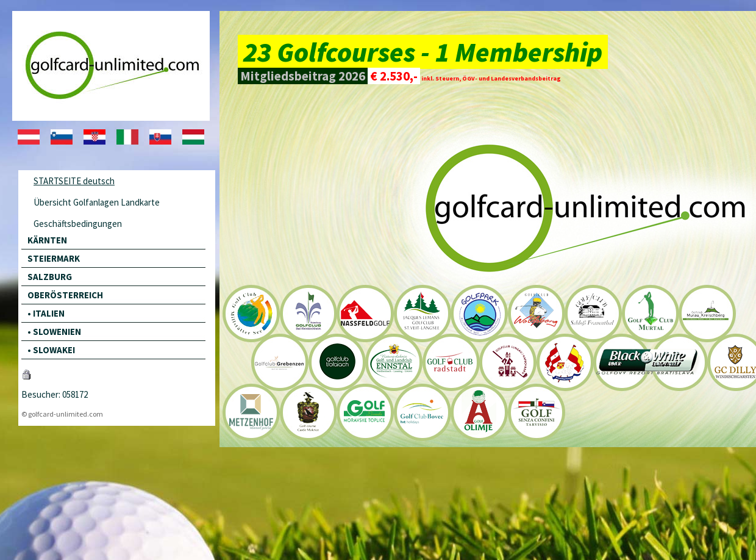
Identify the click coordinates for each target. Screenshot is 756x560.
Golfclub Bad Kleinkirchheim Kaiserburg (308, 313)
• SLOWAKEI (51, 350)
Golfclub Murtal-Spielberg (649, 313)
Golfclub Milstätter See (251, 313)
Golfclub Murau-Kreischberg (706, 313)
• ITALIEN (46, 313)
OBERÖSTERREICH (65, 295)
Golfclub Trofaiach (337, 363)
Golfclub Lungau (507, 363)
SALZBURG (50, 277)
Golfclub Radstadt (450, 363)
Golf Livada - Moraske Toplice (365, 412)
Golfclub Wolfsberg (536, 313)
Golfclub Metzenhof (251, 412)
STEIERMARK (54, 258)
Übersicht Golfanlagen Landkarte (97, 202)
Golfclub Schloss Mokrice (308, 412)
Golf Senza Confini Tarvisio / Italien (536, 412)
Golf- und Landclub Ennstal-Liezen (393, 363)
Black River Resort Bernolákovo (621, 363)
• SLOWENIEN (54, 332)
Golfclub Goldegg (564, 363)
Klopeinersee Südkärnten (479, 313)
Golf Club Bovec (422, 412)
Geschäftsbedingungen (78, 224)
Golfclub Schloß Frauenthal (593, 313)
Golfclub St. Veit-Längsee (422, 313)
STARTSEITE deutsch (74, 181)
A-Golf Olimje (479, 412)
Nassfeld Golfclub (365, 313)
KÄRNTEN (47, 240)
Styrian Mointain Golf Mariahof (279, 363)
